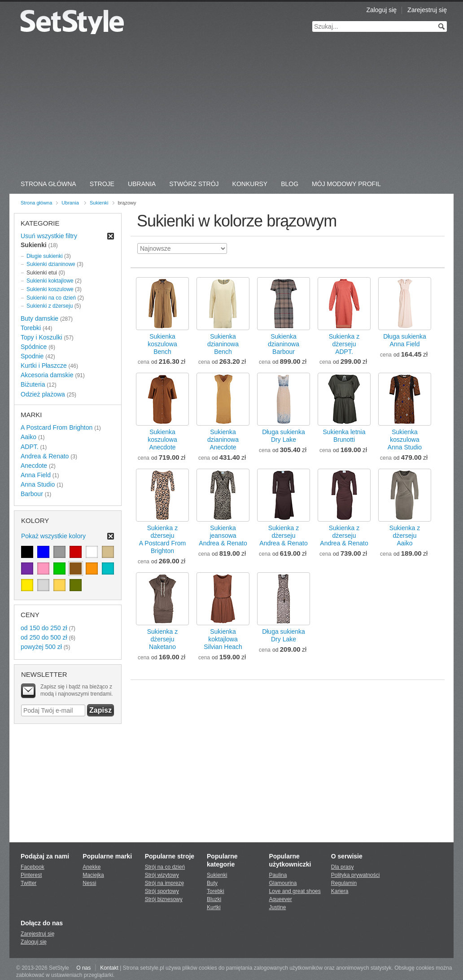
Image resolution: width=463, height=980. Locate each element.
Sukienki (99, 203)
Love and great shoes (295, 891)
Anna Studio (38, 484)
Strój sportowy (162, 891)
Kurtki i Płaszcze (44, 366)
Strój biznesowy (164, 899)
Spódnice (34, 347)
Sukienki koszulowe (50, 289)
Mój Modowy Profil (346, 184)
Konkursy (250, 184)
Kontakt (109, 968)
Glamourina (283, 883)
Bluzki (214, 899)
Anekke (92, 867)
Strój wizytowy (162, 875)
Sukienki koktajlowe (50, 281)
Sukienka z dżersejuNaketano (162, 639)
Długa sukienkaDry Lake (284, 436)
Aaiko (28, 437)
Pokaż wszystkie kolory (53, 536)
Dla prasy (343, 867)
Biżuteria (33, 384)
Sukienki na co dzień (51, 298)
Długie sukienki (45, 256)
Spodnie (32, 356)
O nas (83, 968)
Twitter (28, 883)
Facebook (33, 867)
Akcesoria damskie (47, 375)
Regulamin (344, 883)
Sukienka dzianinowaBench (223, 344)
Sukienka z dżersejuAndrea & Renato (283, 536)
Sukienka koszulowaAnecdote (162, 440)
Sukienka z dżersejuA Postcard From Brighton (162, 539)
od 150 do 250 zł (44, 628)
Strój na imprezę (164, 883)
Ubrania (142, 184)
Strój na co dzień (165, 867)
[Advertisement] (231, 108)
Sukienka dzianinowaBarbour (284, 344)
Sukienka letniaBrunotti (344, 436)
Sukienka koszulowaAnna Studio (405, 440)
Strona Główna (48, 184)
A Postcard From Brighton (57, 427)
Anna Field (36, 475)
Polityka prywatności (356, 875)
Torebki (31, 328)
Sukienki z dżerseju (50, 306)
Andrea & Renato (45, 456)
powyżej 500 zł (41, 647)
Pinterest (31, 875)
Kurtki (214, 907)
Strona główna (36, 203)
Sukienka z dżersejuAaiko (405, 536)
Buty (212, 883)
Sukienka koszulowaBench (162, 344)
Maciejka (93, 875)
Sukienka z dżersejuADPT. (344, 344)
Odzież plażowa (43, 394)
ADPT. (30, 447)
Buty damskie (39, 318)
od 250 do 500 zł (44, 637)
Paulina (278, 875)
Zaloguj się (381, 10)
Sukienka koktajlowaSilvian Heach (223, 639)
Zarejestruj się (427, 10)
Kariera (340, 891)
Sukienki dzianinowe (51, 264)
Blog (290, 184)
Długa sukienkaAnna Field (405, 340)
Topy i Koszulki (41, 337)
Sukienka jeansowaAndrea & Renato (223, 536)
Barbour (32, 494)
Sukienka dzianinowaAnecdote (223, 440)
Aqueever (280, 899)
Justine (277, 907)
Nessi (89, 883)
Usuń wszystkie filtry (49, 236)
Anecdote (34, 466)
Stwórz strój (194, 184)
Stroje (102, 184)
